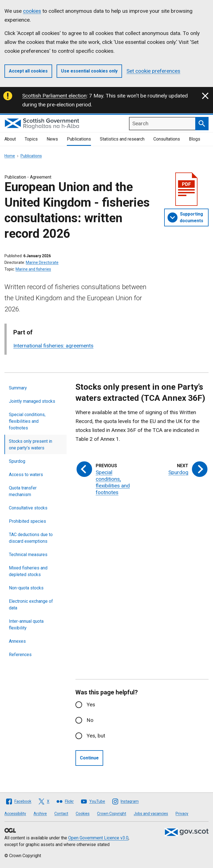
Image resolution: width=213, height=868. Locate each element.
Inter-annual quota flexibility (26, 625)
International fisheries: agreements (53, 346)
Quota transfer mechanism (23, 491)
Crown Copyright (112, 814)
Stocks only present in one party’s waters (31, 445)
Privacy (182, 814)
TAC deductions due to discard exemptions (31, 538)
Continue (89, 758)
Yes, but (96, 736)
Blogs (195, 139)
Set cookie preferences (153, 71)
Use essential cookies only (89, 71)
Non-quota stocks (26, 588)
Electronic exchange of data (31, 605)
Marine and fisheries (33, 269)
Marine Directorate (42, 262)
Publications (79, 139)
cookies (32, 11)
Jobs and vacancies (151, 814)
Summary (18, 388)
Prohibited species (27, 521)
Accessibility (15, 814)
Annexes (17, 641)
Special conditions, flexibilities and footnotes (27, 421)
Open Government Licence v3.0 (98, 838)
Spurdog (17, 461)
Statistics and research (122, 139)
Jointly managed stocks (32, 401)
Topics (31, 139)
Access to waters (26, 475)
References (20, 655)
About (10, 139)
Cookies (83, 814)
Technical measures (28, 555)
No (90, 720)
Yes (91, 705)
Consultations (167, 139)
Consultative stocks (28, 508)
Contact (61, 814)
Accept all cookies (28, 71)
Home (10, 156)
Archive (40, 814)
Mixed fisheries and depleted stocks (28, 571)
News (52, 139)
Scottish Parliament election (54, 96)
